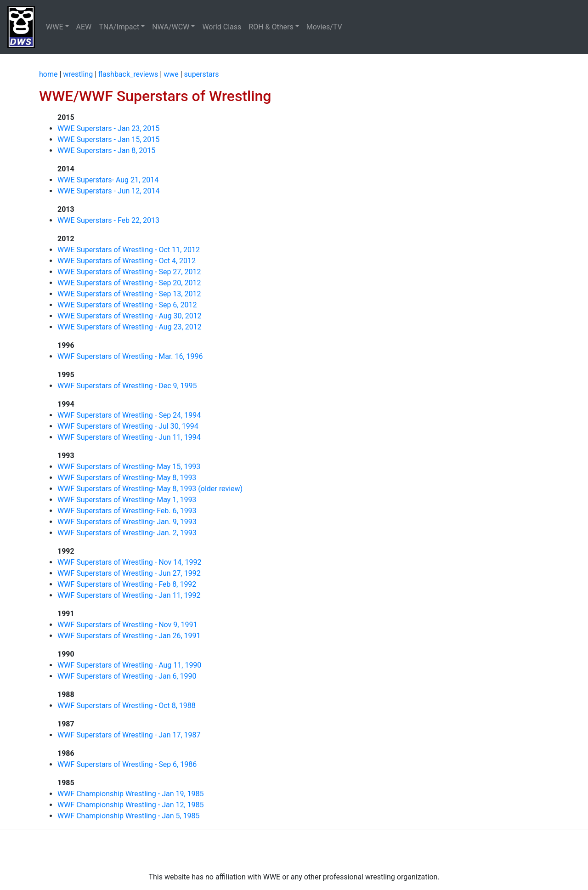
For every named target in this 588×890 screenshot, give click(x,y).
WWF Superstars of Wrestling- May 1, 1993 (127, 500)
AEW (84, 27)
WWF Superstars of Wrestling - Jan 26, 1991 (129, 636)
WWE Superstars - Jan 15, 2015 (108, 139)
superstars (202, 74)
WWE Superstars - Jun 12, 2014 (108, 191)
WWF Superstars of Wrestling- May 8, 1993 (127, 478)
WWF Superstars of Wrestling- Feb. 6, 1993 (127, 511)
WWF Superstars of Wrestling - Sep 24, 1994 (129, 415)
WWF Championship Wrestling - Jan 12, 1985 (131, 805)
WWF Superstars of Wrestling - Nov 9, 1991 (127, 625)
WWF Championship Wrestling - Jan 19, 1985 (131, 794)
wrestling (78, 74)
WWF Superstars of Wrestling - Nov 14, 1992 (129, 562)
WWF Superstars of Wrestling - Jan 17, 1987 (129, 735)
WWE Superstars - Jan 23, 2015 (108, 128)
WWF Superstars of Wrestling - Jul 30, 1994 (128, 426)
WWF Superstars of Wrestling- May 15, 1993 (129, 467)
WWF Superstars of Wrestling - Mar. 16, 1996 (130, 356)
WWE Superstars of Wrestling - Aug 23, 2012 (130, 327)
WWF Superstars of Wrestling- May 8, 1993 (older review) (150, 489)
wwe (171, 74)
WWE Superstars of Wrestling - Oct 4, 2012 (127, 261)
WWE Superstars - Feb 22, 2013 (108, 220)
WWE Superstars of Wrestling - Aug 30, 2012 (130, 316)
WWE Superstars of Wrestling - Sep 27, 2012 (129, 272)
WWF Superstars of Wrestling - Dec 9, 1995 (127, 386)
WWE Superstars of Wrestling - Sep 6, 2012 (127, 305)
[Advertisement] (294, 850)
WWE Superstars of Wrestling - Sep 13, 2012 (129, 294)
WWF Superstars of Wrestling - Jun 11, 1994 (129, 437)
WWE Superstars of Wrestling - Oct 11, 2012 (129, 250)
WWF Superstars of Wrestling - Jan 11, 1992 (129, 595)
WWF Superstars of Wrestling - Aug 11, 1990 (129, 665)
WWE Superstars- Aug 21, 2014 (108, 180)
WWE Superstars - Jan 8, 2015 (106, 150)
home (48, 74)
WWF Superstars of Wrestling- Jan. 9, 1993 (127, 522)
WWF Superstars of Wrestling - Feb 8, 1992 (127, 584)
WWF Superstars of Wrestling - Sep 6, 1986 (127, 764)
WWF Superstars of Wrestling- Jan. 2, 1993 (127, 533)
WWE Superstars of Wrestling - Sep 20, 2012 (129, 283)
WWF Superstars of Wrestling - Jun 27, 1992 (129, 573)
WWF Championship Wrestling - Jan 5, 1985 (129, 816)
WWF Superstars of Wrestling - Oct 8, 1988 (127, 706)
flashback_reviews (128, 74)
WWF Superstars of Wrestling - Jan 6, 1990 (127, 676)
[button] (57, 27)
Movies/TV (325, 27)
